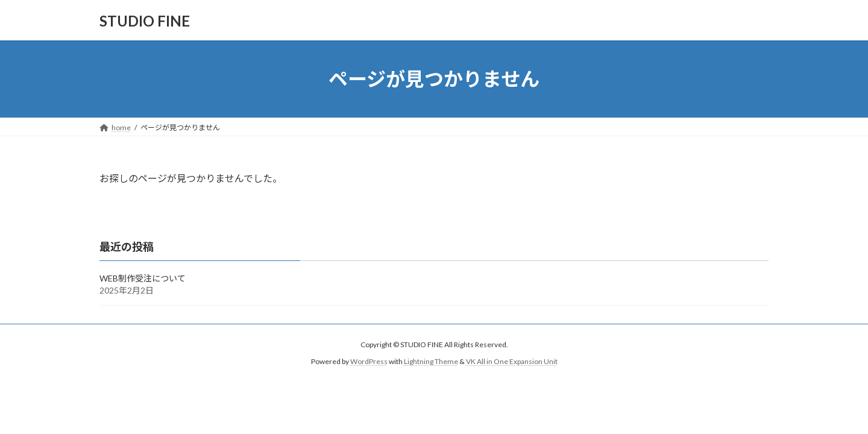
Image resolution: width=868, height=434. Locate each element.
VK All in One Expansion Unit (512, 361)
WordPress (369, 361)
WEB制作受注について (143, 278)
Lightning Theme (431, 361)
